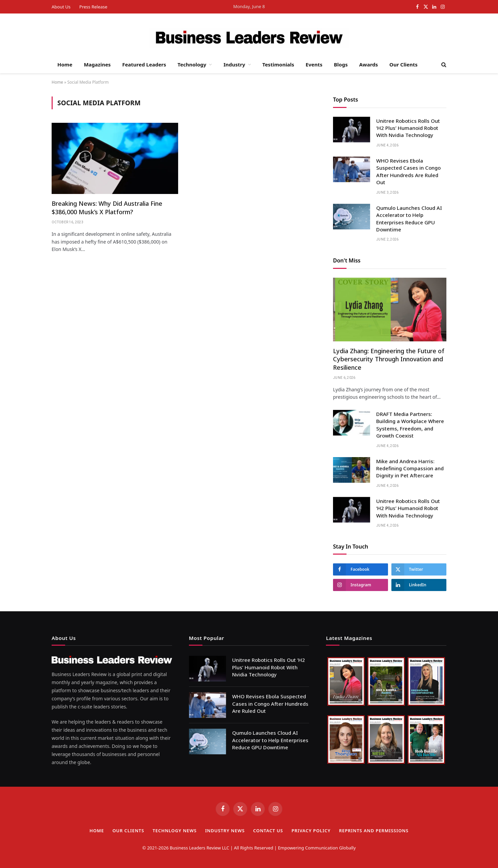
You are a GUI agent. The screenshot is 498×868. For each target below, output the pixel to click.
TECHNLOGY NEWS (175, 831)
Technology (192, 64)
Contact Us (268, 831)
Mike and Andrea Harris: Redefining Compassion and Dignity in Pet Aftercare (410, 468)
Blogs (341, 64)
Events (314, 64)
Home (65, 64)
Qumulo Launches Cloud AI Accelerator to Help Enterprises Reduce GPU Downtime (409, 219)
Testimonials (278, 64)
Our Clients (404, 64)
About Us (61, 7)
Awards (368, 64)
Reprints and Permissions (374, 831)
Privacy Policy (311, 831)
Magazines (97, 64)
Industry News (225, 831)
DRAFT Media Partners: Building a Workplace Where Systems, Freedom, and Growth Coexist (410, 425)
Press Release (93, 7)
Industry (234, 64)
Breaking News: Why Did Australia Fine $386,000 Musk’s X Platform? (107, 207)
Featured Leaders (144, 64)
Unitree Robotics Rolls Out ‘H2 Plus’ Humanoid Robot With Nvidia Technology (408, 128)
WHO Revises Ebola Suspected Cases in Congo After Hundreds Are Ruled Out (408, 171)
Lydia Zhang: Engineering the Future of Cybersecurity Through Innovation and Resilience (389, 359)
